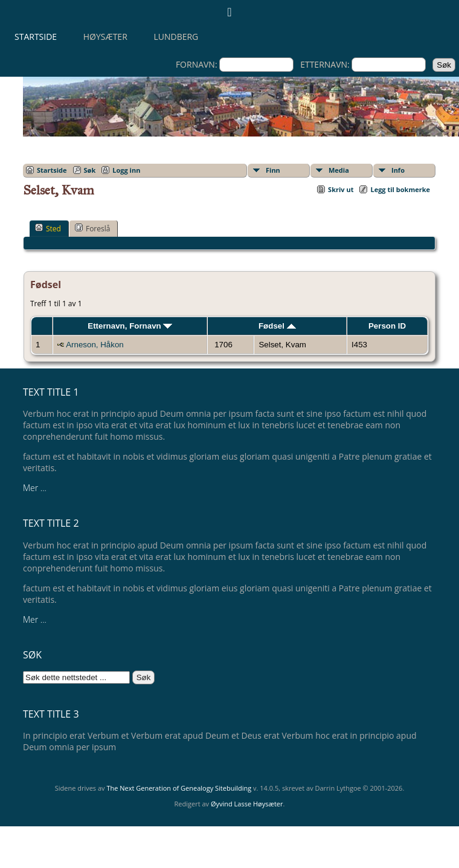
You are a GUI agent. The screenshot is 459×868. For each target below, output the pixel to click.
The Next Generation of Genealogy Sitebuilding (179, 788)
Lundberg (176, 37)
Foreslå (92, 228)
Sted (48, 228)
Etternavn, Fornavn (130, 326)
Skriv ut (341, 189)
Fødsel (277, 326)
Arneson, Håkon (95, 345)
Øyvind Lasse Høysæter (247, 804)
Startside (36, 37)
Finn (273, 170)
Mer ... (35, 488)
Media (339, 170)
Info (398, 170)
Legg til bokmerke (400, 189)
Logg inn (126, 170)
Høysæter (105, 37)
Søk (90, 170)
